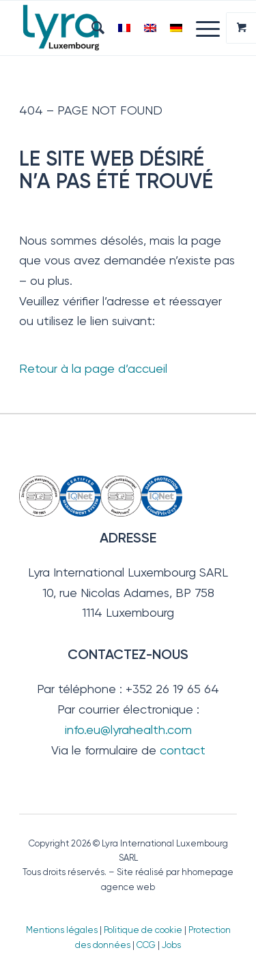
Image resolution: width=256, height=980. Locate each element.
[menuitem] (91, 28)
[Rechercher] (91, 28)
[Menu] (201, 28)
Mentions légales (62, 930)
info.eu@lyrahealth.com (128, 730)
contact (183, 750)
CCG (147, 945)
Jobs (171, 945)
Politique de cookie (143, 930)
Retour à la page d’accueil (93, 368)
